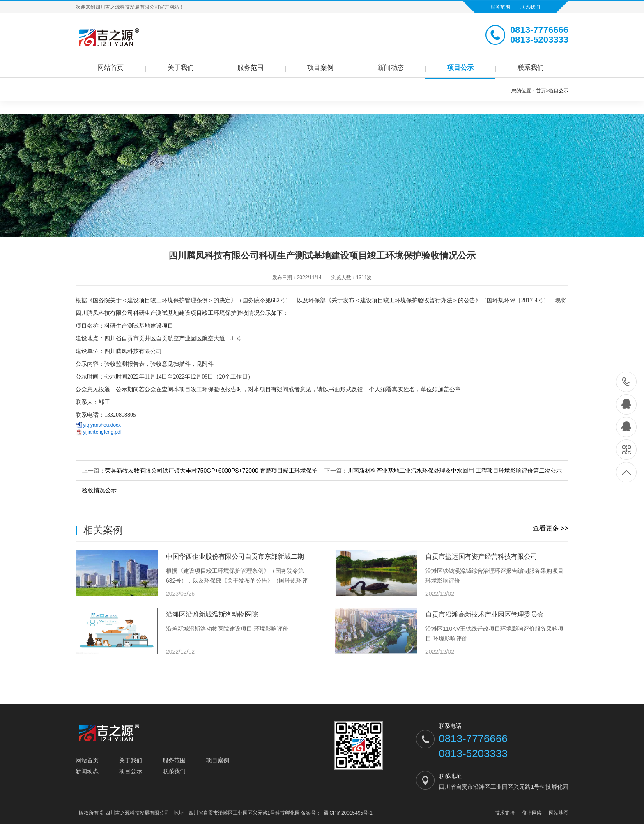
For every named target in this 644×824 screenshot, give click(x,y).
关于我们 (181, 68)
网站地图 (559, 813)
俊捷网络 (532, 813)
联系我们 (530, 7)
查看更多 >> (551, 528)
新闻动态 (391, 68)
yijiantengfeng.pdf (102, 432)
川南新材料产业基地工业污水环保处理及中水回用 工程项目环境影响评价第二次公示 (455, 471)
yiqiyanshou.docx (102, 425)
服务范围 (500, 7)
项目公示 (460, 68)
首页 (542, 91)
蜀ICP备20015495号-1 (348, 813)
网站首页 (110, 68)
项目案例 (320, 68)
